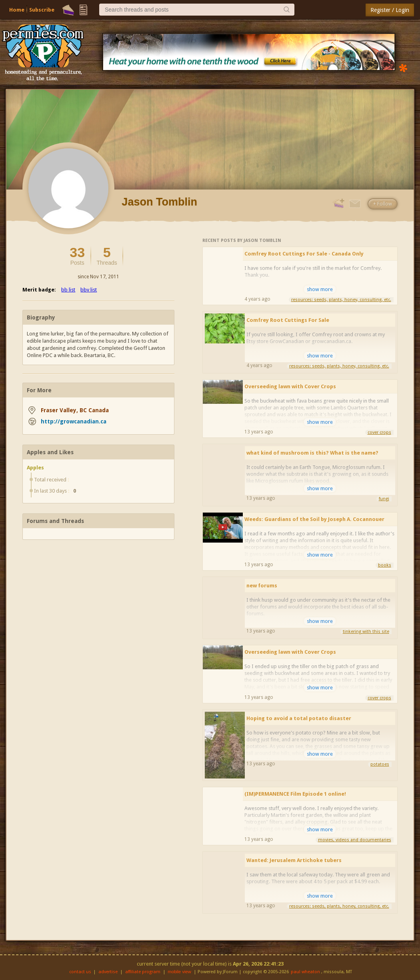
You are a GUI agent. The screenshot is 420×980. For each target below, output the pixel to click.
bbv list (89, 290)
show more (320, 289)
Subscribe (42, 10)
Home (17, 10)
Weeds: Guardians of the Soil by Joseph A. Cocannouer (314, 519)
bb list (68, 290)
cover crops (379, 432)
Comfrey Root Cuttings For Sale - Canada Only (304, 254)
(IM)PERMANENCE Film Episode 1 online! (295, 794)
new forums (262, 586)
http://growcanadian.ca (74, 421)
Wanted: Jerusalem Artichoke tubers (294, 860)
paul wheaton (305, 972)
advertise (108, 972)
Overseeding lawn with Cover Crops (290, 386)
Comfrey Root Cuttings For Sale (288, 320)
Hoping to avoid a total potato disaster (299, 718)
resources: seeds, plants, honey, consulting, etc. (341, 300)
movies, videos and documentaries (355, 840)
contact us (80, 972)
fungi (384, 499)
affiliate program (143, 972)
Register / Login (390, 10)
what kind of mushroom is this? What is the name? (312, 453)
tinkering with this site (366, 632)
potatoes (380, 764)
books (385, 565)
